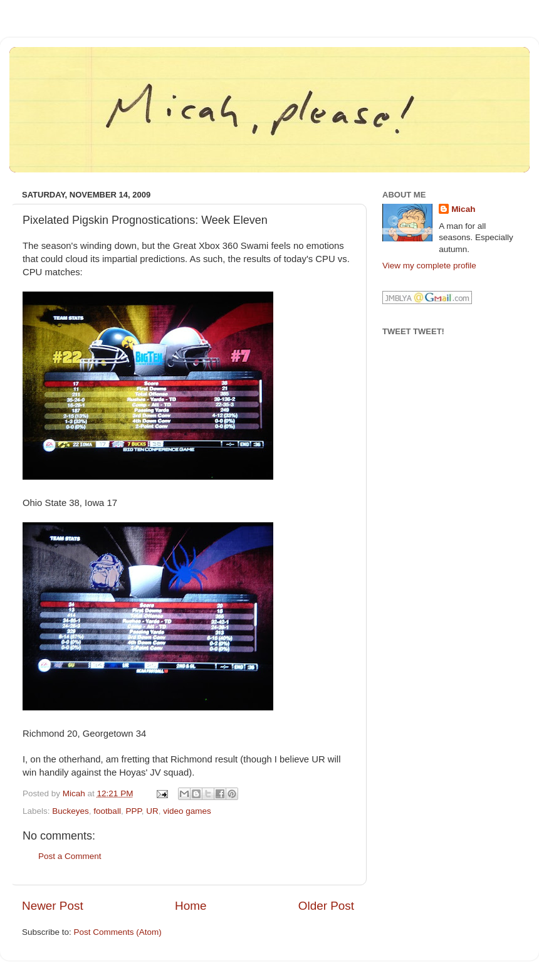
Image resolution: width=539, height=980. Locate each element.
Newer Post (53, 906)
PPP (133, 811)
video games (187, 811)
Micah (463, 209)
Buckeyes (71, 811)
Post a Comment (70, 856)
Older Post (326, 906)
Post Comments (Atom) (118, 932)
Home (191, 906)
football (107, 811)
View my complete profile (429, 266)
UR (152, 811)
